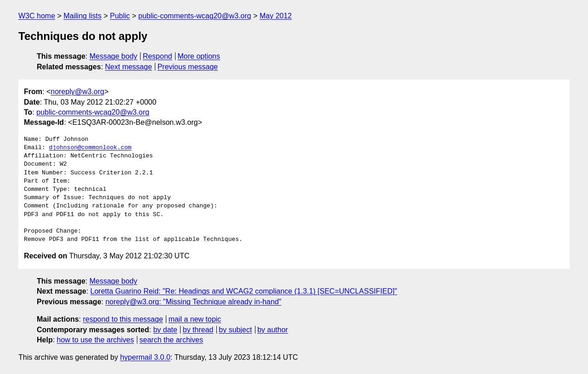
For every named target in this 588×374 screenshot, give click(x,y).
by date (165, 330)
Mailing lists (82, 16)
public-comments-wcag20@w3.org (195, 16)
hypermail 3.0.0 (145, 357)
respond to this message (123, 319)
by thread (198, 330)
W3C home (37, 16)
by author (273, 330)
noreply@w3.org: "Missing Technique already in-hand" (193, 302)
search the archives (172, 340)
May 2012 (276, 16)
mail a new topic (195, 319)
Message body (113, 56)
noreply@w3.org (77, 92)
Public (120, 16)
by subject (235, 330)
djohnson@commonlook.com (90, 148)
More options (199, 56)
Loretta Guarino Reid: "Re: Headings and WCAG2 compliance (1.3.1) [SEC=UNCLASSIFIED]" (244, 291)
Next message (129, 67)
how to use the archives (96, 340)
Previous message (188, 67)
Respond (158, 56)
